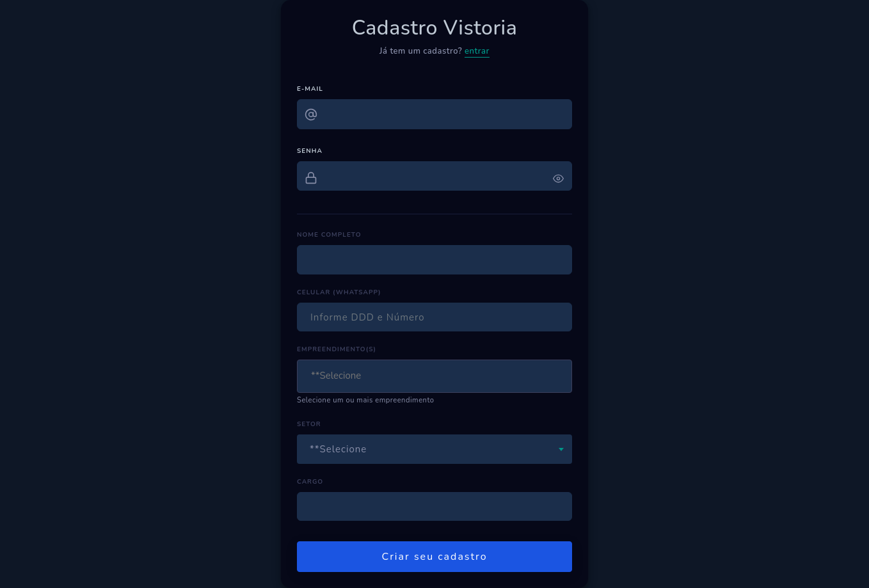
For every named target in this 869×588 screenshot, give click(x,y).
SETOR (309, 424)
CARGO (310, 482)
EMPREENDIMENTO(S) (337, 349)
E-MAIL (310, 89)
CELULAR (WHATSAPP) (339, 292)
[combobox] (434, 376)
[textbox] (371, 376)
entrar (477, 51)
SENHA (310, 151)
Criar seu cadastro (434, 557)
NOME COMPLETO (329, 235)
